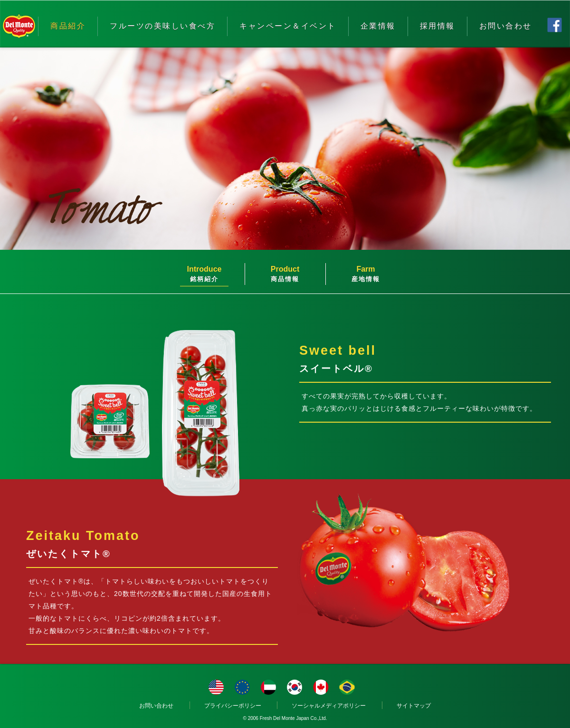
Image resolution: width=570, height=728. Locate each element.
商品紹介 (68, 26)
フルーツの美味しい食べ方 (162, 26)
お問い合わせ (506, 26)
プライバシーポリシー (233, 706)
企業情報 (378, 26)
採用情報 (437, 26)
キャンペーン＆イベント (288, 26)
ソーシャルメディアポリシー (329, 706)
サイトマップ (414, 706)
